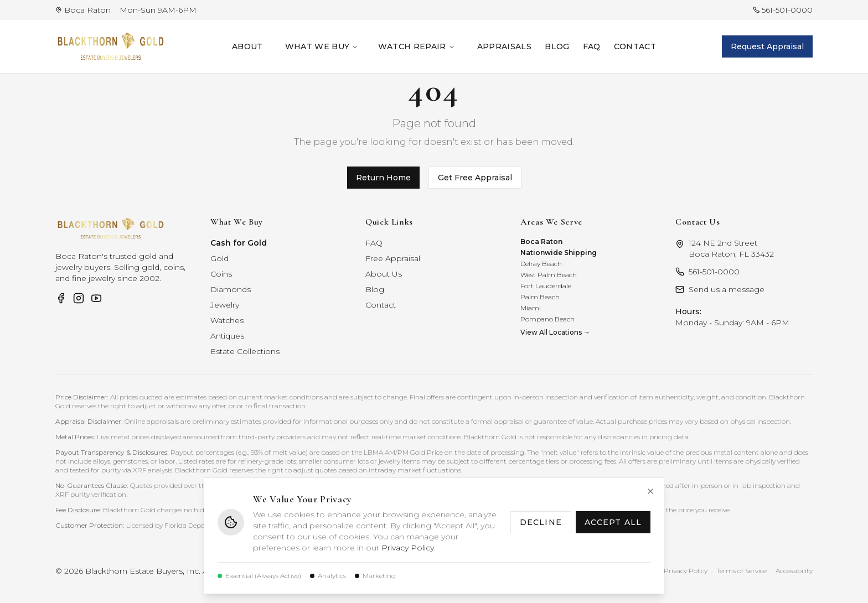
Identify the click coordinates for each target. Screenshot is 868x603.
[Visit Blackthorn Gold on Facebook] (61, 298)
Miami (531, 308)
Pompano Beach (547, 319)
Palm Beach (540, 297)
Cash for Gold (239, 243)
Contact (635, 46)
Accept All (613, 522)
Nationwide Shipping (559, 253)
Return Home (383, 178)
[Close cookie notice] (650, 491)
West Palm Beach (549, 275)
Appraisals (505, 46)
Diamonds (231, 289)
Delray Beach (541, 264)
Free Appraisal (393, 258)
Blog (557, 46)
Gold (219, 258)
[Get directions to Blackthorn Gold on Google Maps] (744, 248)
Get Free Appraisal (475, 178)
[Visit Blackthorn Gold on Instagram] (79, 298)
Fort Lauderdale (546, 286)
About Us (384, 274)
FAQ (592, 46)
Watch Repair (416, 46)
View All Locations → (555, 332)
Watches (227, 320)
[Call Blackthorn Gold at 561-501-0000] (783, 10)
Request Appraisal (767, 46)
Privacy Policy (408, 548)
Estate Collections (245, 351)
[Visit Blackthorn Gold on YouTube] (96, 298)
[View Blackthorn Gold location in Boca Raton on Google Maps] (83, 10)
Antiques (227, 336)
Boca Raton (541, 241)
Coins (221, 274)
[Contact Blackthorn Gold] (744, 289)
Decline (541, 522)
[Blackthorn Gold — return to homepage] (111, 46)
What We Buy (322, 46)
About (247, 46)
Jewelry (225, 305)
